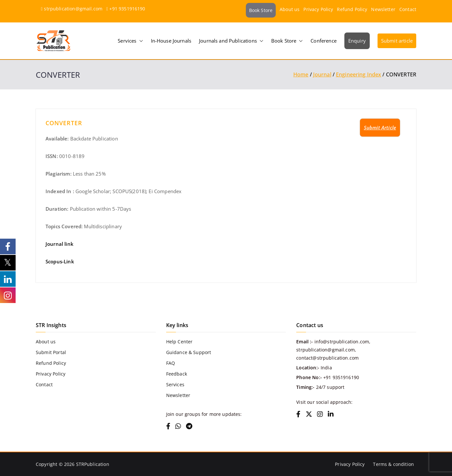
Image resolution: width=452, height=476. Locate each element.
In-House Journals (171, 41)
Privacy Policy (318, 9)
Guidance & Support (189, 352)
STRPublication (93, 464)
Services (130, 41)
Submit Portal (51, 352)
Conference (324, 41)
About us (290, 9)
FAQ (171, 363)
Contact (408, 9)
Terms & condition (393, 464)
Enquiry (357, 41)
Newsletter (383, 9)
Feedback (177, 374)
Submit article (397, 41)
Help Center (179, 342)
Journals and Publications (231, 41)
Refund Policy (352, 9)
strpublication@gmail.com (73, 9)
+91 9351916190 (127, 9)
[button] (140, 41)
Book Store (261, 10)
